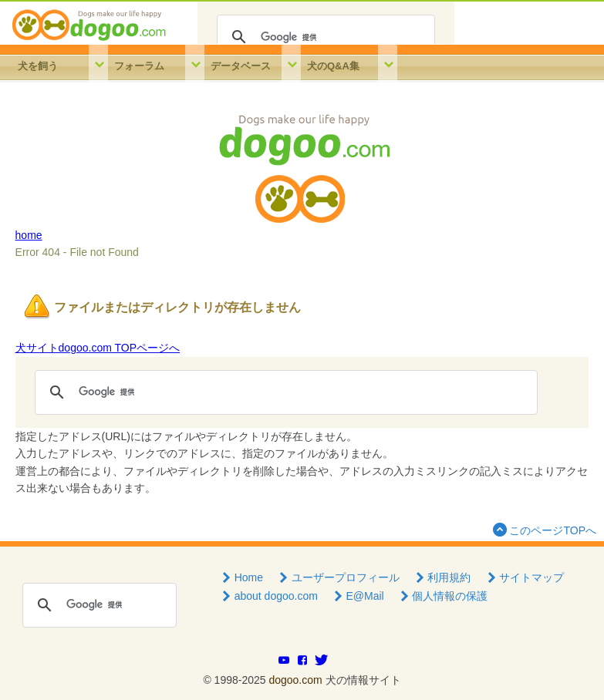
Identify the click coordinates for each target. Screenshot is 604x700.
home (29, 235)
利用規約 (442, 577)
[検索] (324, 37)
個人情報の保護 (443, 596)
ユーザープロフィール (338, 577)
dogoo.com (295, 680)
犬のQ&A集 (333, 66)
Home (241, 577)
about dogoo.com (268, 596)
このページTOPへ (543, 529)
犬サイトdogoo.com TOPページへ (98, 348)
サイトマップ (524, 577)
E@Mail (358, 596)
